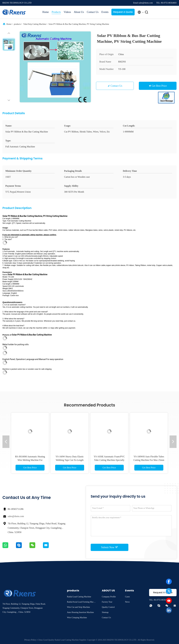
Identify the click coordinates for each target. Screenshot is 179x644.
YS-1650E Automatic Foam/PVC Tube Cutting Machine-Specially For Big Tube (109, 460)
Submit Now (110, 547)
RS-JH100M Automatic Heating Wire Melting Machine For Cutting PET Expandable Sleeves (30, 460)
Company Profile (109, 597)
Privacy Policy (30, 640)
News (127, 602)
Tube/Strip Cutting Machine (35, 24)
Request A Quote (123, 12)
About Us (79, 12)
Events (105, 12)
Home (46, 12)
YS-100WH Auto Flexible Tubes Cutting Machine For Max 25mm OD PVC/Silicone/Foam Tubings (149, 460)
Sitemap (105, 612)
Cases (127, 597)
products (17, 24)
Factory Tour (107, 602)
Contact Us (93, 12)
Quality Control (108, 607)
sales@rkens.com (16, 516)
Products (56, 12)
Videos (67, 12)
